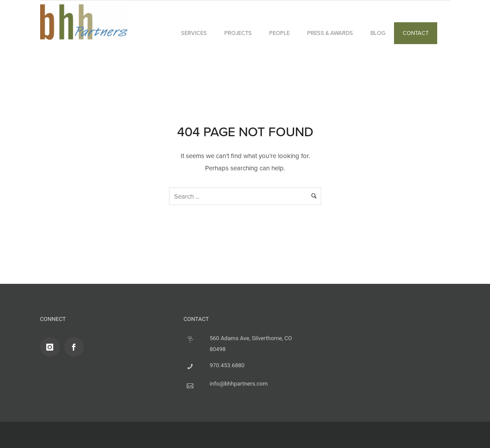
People (279, 33)
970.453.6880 (227, 365)
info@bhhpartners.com (239, 384)
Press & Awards (330, 33)
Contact (416, 33)
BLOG (378, 33)
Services (194, 33)
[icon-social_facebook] (76, 347)
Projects (238, 33)
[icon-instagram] (52, 347)
